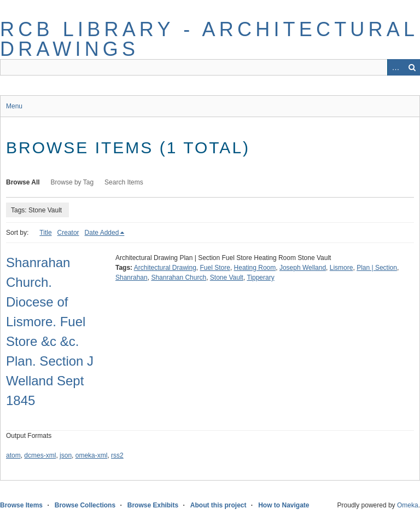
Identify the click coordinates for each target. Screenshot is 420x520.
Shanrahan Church (179, 278)
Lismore (342, 268)
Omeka (408, 505)
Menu (14, 106)
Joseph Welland (303, 268)
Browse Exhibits (153, 505)
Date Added (102, 233)
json (66, 455)
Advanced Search (395, 67)
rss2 (117, 455)
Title (45, 233)
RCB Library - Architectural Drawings (209, 39)
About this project (218, 505)
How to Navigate (284, 505)
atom (13, 455)
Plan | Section (377, 268)
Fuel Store (215, 268)
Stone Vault (227, 278)
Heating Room (255, 268)
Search (412, 67)
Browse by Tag (72, 182)
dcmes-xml (40, 455)
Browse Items (21, 505)
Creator (68, 233)
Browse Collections (85, 505)
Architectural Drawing (165, 268)
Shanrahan (132, 278)
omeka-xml (92, 455)
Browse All (23, 182)
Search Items (124, 182)
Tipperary (260, 278)
